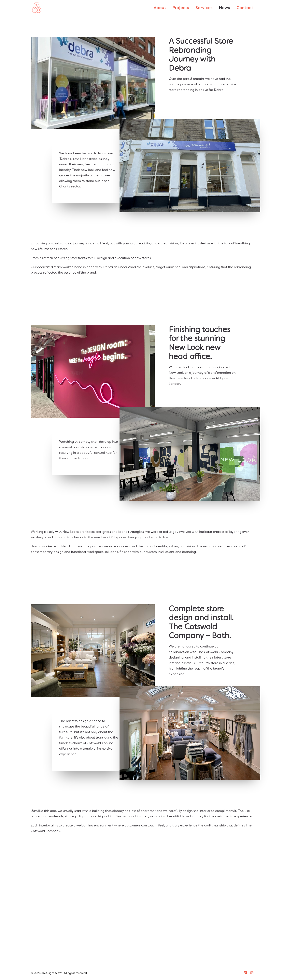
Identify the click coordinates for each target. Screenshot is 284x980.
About (160, 8)
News (225, 8)
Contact (245, 8)
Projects (181, 8)
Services (204, 8)
